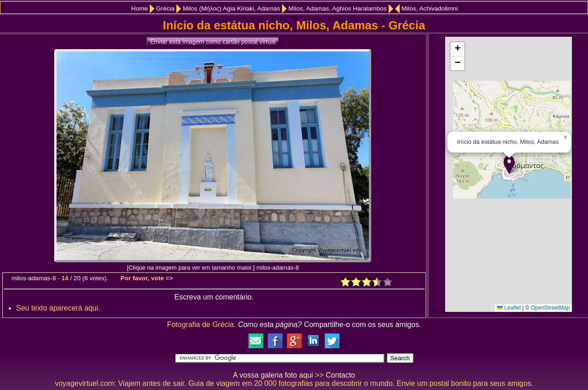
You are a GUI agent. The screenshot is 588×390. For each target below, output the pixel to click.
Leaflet (509, 308)
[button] (509, 165)
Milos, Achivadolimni (430, 8)
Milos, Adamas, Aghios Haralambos (338, 8)
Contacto (340, 375)
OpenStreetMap (551, 308)
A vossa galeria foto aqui (273, 375)
